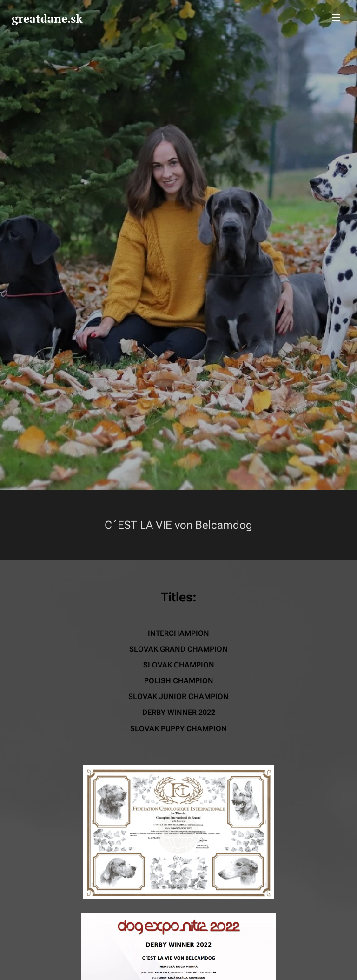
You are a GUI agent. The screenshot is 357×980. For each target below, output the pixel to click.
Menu (336, 18)
